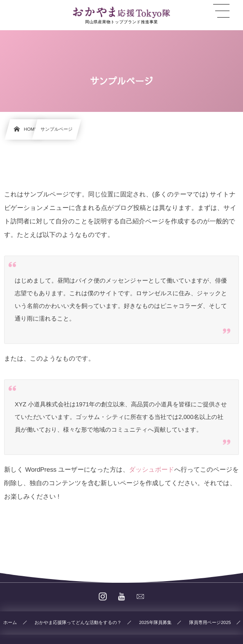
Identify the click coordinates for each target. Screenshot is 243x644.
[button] (221, 11)
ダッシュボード (152, 470)
